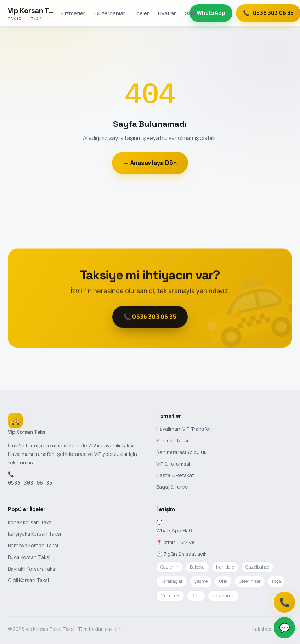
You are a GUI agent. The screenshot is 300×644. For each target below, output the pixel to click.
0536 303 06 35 (30, 483)
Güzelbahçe (257, 567)
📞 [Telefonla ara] (285, 602)
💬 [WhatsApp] (285, 628)
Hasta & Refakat (175, 475)
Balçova (197, 567)
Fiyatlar (167, 13)
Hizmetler (73, 13)
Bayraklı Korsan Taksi (32, 569)
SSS (190, 13)
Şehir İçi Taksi (172, 440)
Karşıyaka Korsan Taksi (34, 534)
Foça (276, 581)
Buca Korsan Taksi (29, 557)
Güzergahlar (110, 13)
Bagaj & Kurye (172, 487)
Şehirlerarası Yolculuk (181, 452)
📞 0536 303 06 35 (150, 318)
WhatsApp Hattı (175, 530)
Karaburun (223, 596)
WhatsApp (211, 13)
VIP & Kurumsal (173, 464)
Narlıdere (225, 567)
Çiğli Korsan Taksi (28, 580)
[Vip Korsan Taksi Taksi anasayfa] (32, 13)
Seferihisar (250, 581)
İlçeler (141, 13)
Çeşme (201, 581)
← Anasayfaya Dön (150, 163)
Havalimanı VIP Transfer (184, 429)
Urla (223, 581)
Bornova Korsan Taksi (33, 545)
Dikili (196, 596)
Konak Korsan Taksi (30, 522)
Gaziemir (169, 567)
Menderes (170, 596)
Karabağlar (172, 581)
